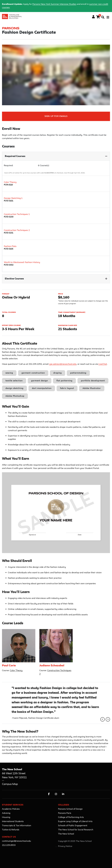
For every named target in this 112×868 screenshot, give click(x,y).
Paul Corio (9, 666)
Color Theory (16, 671)
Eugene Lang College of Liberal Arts (75, 822)
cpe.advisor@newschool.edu (63, 364)
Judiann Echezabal (52, 666)
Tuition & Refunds (11, 830)
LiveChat (103, 364)
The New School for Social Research (76, 830)
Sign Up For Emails (56, 116)
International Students (13, 822)
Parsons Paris (65, 813)
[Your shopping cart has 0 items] (98, 17)
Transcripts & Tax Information (17, 826)
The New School (66, 834)
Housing (6, 817)
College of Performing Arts (71, 817)
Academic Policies (11, 809)
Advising (6, 813)
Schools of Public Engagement (73, 826)
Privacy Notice (65, 846)
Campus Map (10, 784)
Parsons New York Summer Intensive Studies (54, 4)
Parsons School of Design (70, 809)
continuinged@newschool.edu (16, 841)
